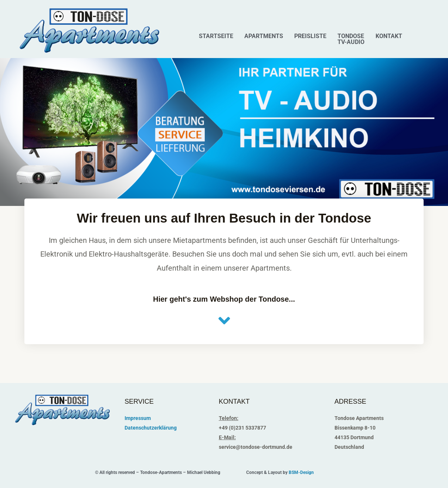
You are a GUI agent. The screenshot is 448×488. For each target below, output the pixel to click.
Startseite (216, 36)
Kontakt (389, 36)
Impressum (138, 418)
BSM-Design (301, 472)
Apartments (264, 36)
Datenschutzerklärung (151, 428)
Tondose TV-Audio (351, 39)
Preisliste (310, 36)
